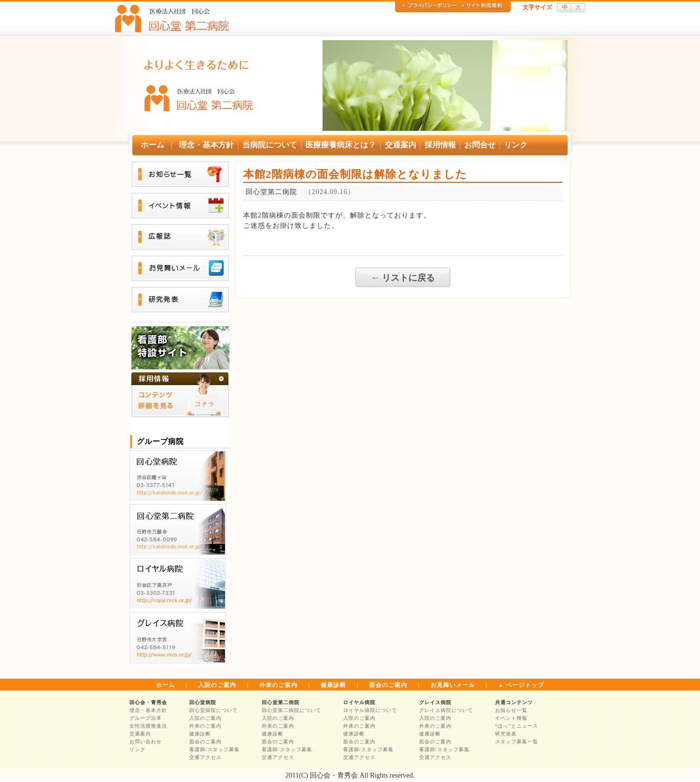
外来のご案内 (278, 685)
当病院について (270, 145)
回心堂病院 (203, 702)
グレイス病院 (435, 702)
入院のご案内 (217, 685)
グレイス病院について (446, 710)
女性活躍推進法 (148, 726)
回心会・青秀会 (148, 702)
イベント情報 (511, 718)
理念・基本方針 (206, 145)
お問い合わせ (146, 742)
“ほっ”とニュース (517, 726)
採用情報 (440, 145)
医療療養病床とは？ (341, 145)
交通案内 (400, 145)
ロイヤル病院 (359, 702)
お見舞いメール (453, 685)
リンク (516, 145)
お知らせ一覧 (511, 710)
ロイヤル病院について (370, 710)
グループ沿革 (146, 718)
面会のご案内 (388, 685)
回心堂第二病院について (291, 710)
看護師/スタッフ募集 (214, 749)
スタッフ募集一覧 (517, 742)
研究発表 (506, 734)
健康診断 (333, 685)
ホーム (152, 145)
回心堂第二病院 (281, 702)
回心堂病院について (213, 710)
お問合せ (480, 145)
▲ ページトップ (521, 685)
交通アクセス (205, 757)
